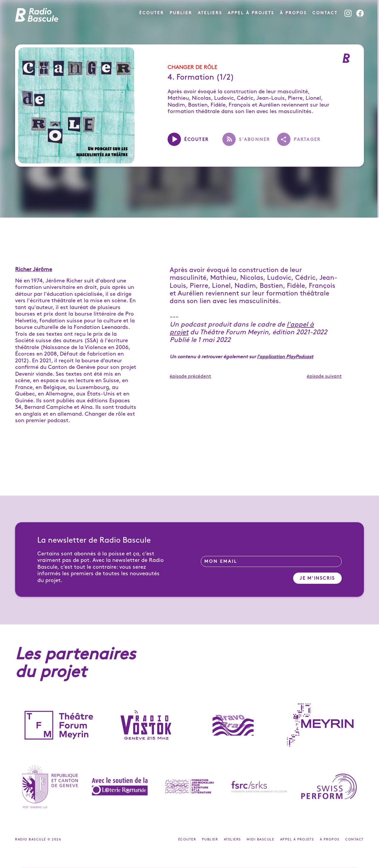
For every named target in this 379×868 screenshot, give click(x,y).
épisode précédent (190, 376)
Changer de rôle (192, 67)
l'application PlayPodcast (285, 357)
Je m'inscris (317, 578)
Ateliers (210, 13)
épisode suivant (324, 376)
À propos (293, 13)
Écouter (152, 13)
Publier (181, 13)
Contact (325, 13)
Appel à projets (251, 13)
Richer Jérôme (34, 270)
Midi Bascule (261, 840)
